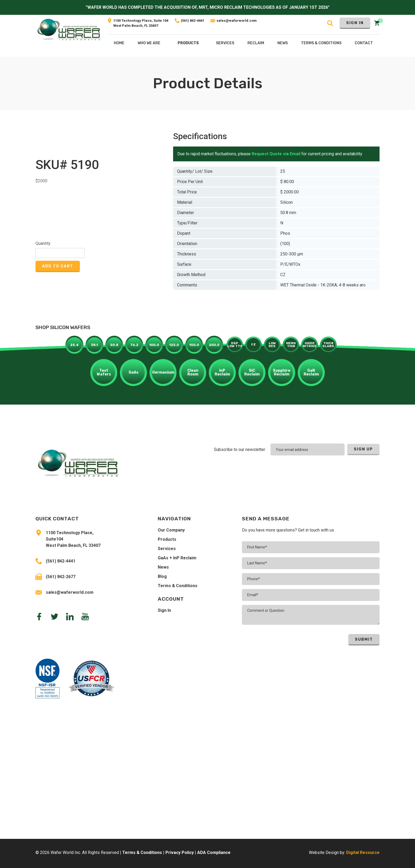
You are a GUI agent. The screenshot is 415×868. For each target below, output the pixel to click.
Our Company (171, 530)
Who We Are (149, 43)
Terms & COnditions (321, 43)
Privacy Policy (180, 852)
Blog (162, 576)
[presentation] (345, 470)
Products (188, 43)
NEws (283, 43)
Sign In (355, 23)
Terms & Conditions (178, 586)
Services (167, 549)
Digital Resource (363, 852)
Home (119, 43)
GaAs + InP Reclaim (177, 558)
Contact (364, 43)
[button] (188, 44)
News (163, 567)
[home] (69, 36)
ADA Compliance (214, 852)
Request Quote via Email (276, 154)
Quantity (43, 243)
